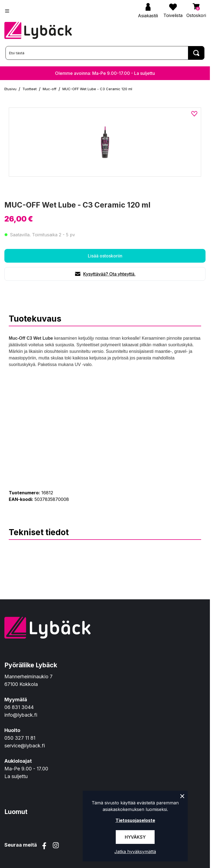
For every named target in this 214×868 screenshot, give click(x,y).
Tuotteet (30, 89)
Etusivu (10, 89)
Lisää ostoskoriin (105, 256)
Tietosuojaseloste (135, 820)
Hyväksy (135, 837)
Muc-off (50, 89)
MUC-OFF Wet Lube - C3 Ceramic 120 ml (97, 89)
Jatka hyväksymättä (135, 852)
